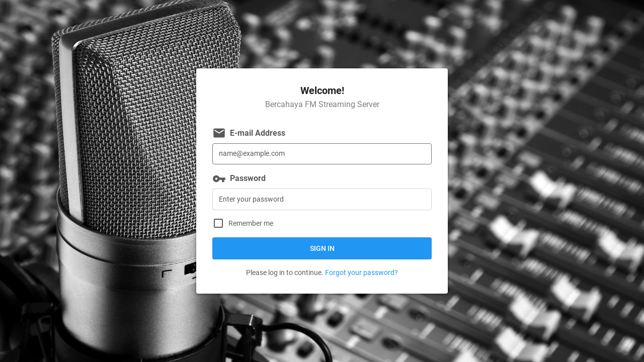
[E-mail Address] (322, 154)
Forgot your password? (361, 273)
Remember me (251, 223)
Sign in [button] (322, 248)
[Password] (322, 199)
